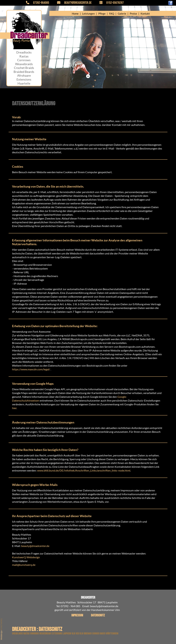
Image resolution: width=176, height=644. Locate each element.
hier (14, 408)
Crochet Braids (24, 68)
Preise (133, 14)
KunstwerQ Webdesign (26, 557)
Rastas (24, 56)
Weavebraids (24, 64)
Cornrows (24, 60)
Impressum (77, 615)
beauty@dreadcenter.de (72, 3)
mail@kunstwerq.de (24, 565)
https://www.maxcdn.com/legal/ (31, 369)
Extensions (24, 79)
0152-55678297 (110, 3)
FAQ (112, 14)
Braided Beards (24, 72)
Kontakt (145, 14)
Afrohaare (24, 76)
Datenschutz (98, 615)
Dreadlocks (24, 52)
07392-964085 (40, 3)
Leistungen (88, 14)
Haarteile (24, 83)
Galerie (122, 14)
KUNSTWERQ (1, 624)
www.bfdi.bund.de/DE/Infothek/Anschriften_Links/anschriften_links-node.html (84, 470)
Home (75, 14)
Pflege (102, 14)
